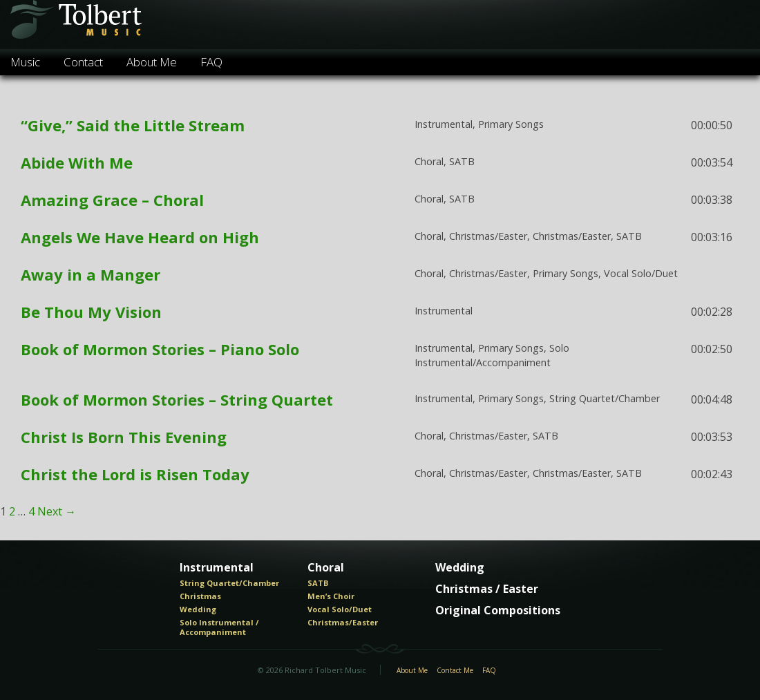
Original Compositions (498, 611)
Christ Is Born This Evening (124, 437)
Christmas (200, 596)
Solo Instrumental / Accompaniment (219, 627)
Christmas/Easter (343, 623)
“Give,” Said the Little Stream (133, 125)
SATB (318, 583)
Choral (326, 568)
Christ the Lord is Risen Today (135, 474)
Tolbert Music (75, 25)
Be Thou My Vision (91, 312)
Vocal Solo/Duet (340, 609)
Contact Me (455, 671)
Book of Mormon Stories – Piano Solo (160, 349)
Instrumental (217, 568)
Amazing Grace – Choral (112, 200)
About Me (152, 62)
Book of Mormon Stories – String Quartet (177, 399)
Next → (57, 511)
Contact (83, 62)
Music (25, 62)
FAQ (211, 62)
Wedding (198, 609)
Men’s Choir (331, 596)
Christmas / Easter (487, 589)
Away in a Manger (91, 274)
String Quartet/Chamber (229, 583)
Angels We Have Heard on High (140, 237)
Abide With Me (77, 162)
